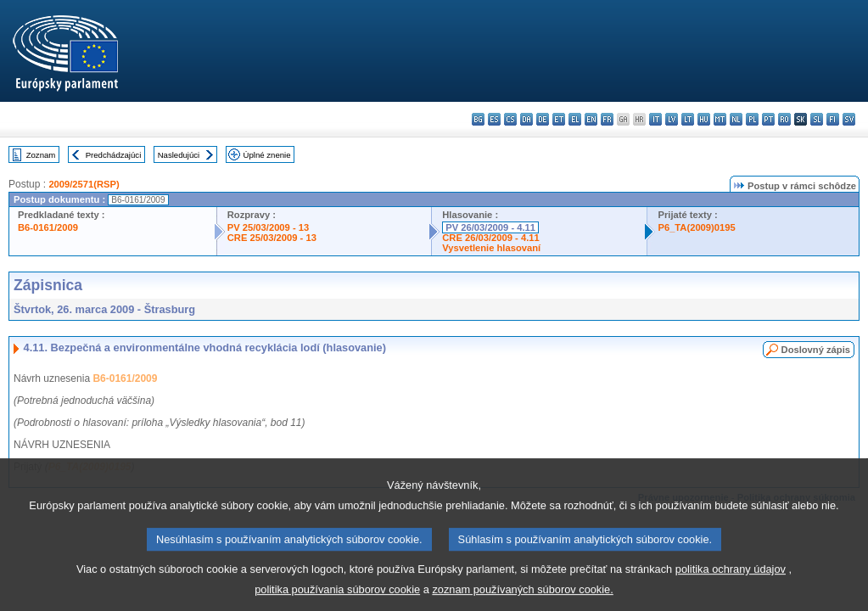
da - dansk (526, 119)
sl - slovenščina (817, 119)
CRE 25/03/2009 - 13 (272, 238)
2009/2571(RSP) (84, 184)
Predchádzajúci (114, 155)
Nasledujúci (179, 155)
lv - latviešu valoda (672, 119)
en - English (591, 119)
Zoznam (41, 155)
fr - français (607, 119)
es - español (494, 119)
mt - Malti (720, 119)
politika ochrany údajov (731, 581)
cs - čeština (510, 119)
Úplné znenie (267, 155)
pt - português (768, 119)
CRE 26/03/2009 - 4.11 (490, 238)
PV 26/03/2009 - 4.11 (490, 227)
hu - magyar (704, 119)
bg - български (478, 119)
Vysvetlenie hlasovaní (491, 248)
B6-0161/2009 (48, 227)
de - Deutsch (543, 119)
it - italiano (655, 119)
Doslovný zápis (816, 350)
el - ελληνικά (575, 119)
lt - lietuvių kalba (688, 119)
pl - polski (752, 119)
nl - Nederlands (736, 119)
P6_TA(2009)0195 (696, 227)
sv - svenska (849, 119)
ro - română (784, 119)
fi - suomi (833, 119)
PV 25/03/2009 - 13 (268, 227)
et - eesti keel (559, 119)
